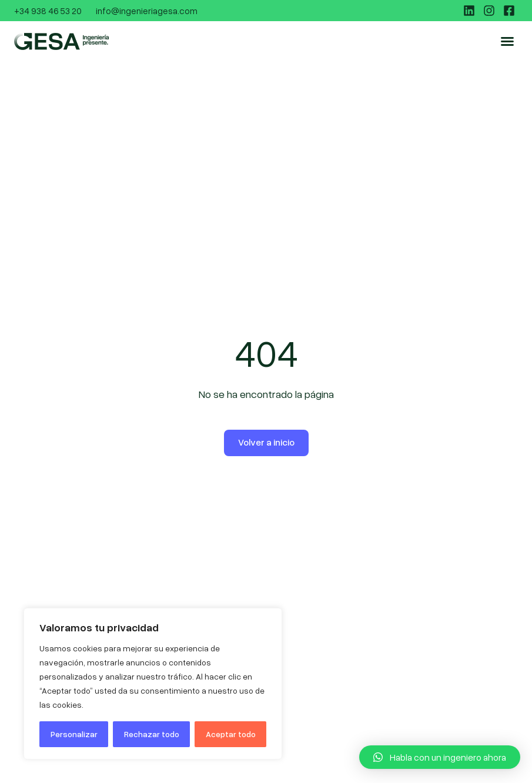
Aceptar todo (231, 734)
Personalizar (74, 734)
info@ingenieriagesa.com (147, 11)
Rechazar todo (152, 734)
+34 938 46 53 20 (48, 11)
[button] (507, 41)
